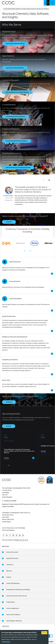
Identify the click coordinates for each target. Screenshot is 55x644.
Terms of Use (5, 626)
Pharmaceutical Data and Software (15, 44)
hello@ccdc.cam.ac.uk (21, 540)
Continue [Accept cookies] (44, 633)
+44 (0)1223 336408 (10, 501)
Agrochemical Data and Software (15, 68)
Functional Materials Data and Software (17, 141)
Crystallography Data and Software (16, 117)
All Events (9, 426)
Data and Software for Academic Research (17, 92)
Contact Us (9, 222)
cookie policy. (6, 642)
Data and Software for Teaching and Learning (18, 168)
